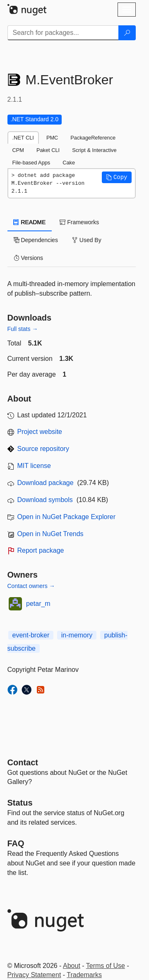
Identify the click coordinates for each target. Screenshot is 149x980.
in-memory (77, 635)
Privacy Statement (34, 975)
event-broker (31, 635)
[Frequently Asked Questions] (16, 843)
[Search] (127, 33)
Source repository (43, 449)
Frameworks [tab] (79, 222)
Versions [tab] (29, 258)
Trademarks (84, 975)
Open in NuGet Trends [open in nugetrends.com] (50, 534)
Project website (40, 432)
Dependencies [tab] (36, 240)
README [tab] (30, 222)
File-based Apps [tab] (31, 163)
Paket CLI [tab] (48, 150)
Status (20, 803)
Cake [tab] (69, 163)
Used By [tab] (87, 240)
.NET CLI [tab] (23, 138)
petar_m (38, 604)
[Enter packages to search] (63, 33)
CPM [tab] (18, 150)
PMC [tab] (52, 138)
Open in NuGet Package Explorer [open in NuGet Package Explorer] (66, 517)
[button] (117, 177)
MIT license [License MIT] (34, 466)
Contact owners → (31, 586)
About (72, 966)
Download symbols (45, 500)
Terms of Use (106, 966)
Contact (23, 762)
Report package (41, 550)
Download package (46, 483)
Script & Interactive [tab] (94, 150)
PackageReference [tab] (93, 138)
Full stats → (23, 329)
